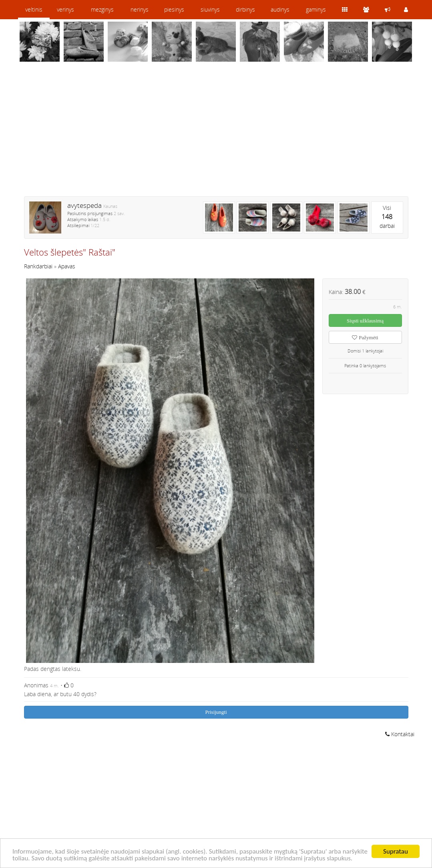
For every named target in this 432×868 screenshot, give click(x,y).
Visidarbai (387, 217)
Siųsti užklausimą (365, 321)
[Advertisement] (216, 134)
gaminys (316, 9)
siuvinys (210, 9)
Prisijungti (216, 712)
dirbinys (245, 9)
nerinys (140, 9)
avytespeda (84, 205)
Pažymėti (365, 337)
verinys (65, 9)
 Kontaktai (400, 734)
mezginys (102, 9)
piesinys (174, 9)
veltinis (34, 9)
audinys (280, 9)
